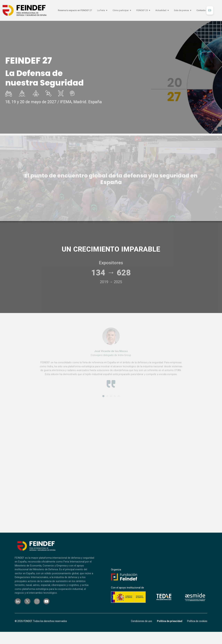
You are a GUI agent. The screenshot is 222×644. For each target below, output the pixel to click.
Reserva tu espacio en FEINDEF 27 (75, 10)
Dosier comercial (204, 76)
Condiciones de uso (142, 621)
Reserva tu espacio (204, 61)
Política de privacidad (170, 621)
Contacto (201, 10)
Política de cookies (197, 621)
